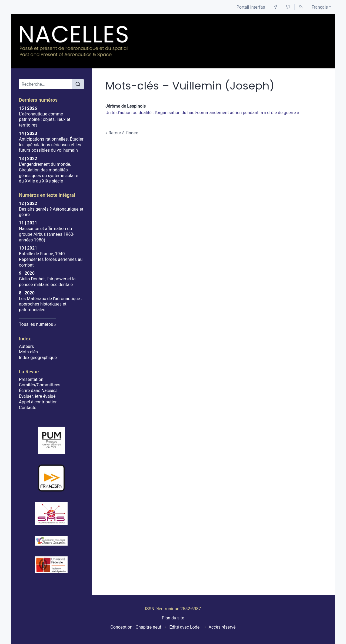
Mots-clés (28, 352)
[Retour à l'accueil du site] (74, 41)
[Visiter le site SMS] (51, 514)
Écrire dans (38, 391)
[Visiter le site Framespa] (51, 478)
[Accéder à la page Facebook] (275, 7)
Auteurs (26, 346)
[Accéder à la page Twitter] (288, 7)
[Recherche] (46, 84)
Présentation (31, 379)
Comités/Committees (40, 385)
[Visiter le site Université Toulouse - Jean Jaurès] (51, 541)
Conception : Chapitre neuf (136, 627)
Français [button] (320, 7)
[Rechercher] (78, 84)
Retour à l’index (123, 133)
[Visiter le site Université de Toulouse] (51, 565)
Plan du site (173, 618)
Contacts (28, 408)
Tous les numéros (36, 324)
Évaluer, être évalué (37, 396)
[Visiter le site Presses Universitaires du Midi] (51, 440)
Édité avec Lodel (185, 627)
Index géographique (38, 358)
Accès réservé (222, 627)
